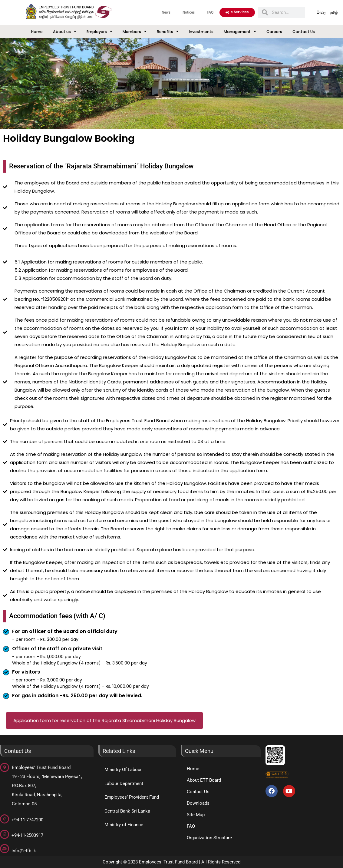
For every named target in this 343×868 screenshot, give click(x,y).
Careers (274, 32)
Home (37, 32)
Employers (99, 32)
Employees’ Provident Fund (132, 797)
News (166, 12)
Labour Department (124, 784)
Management (240, 32)
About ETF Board (204, 780)
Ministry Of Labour (123, 770)
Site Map (196, 815)
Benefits (168, 32)
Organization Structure (209, 838)
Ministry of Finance (124, 825)
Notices (189, 12)
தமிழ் (334, 12)
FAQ (210, 12)
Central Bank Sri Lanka (127, 811)
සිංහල (321, 12)
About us (65, 32)
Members (135, 32)
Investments (201, 32)
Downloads (198, 803)
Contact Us (304, 32)
